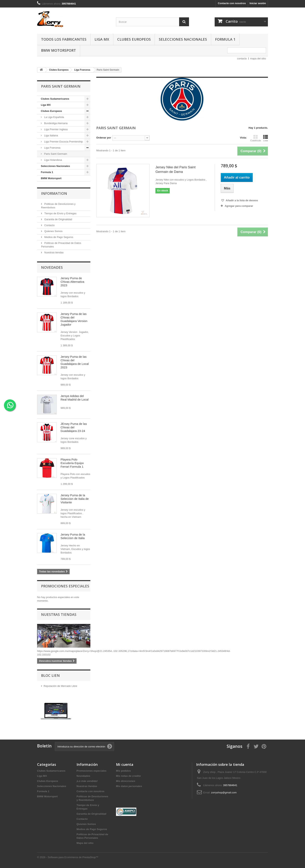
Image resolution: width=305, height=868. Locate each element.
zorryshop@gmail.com (224, 793)
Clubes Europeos (134, 39)
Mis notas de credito (128, 776)
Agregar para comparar (239, 206)
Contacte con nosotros (232, 3)
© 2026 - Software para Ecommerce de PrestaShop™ (68, 857)
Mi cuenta (125, 764)
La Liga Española (54, 117)
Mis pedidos (123, 771)
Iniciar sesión (258, 3)
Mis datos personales (129, 786)
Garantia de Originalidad (58, 219)
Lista (266, 138)
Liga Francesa (52, 148)
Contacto (49, 225)
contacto (242, 59)
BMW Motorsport (58, 50)
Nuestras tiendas (54, 252)
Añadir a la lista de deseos (241, 200)
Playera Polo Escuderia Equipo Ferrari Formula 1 (72, 463)
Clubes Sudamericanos (55, 99)
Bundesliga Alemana (55, 123)
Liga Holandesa (53, 160)
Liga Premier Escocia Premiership (63, 142)
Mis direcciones (126, 781)
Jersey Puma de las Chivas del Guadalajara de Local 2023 (75, 362)
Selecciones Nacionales (183, 39)
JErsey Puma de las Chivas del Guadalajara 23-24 (74, 427)
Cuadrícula (256, 138)
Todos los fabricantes (64, 39)
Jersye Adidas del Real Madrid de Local (75, 398)
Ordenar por (104, 138)
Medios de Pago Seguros (58, 237)
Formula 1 (225, 39)
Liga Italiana (51, 135)
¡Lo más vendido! (87, 781)
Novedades (52, 267)
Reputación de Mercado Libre (60, 686)
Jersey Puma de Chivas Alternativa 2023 (72, 282)
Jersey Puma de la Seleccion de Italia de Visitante (75, 499)
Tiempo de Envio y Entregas (60, 213)
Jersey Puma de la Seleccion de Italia (73, 536)
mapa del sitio (258, 59)
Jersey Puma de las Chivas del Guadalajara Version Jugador (74, 319)
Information (54, 193)
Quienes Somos (53, 231)
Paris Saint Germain (55, 154)
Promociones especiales (65, 586)
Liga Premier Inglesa (56, 129)
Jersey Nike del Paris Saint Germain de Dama (175, 169)
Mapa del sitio (85, 843)
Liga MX (102, 39)
